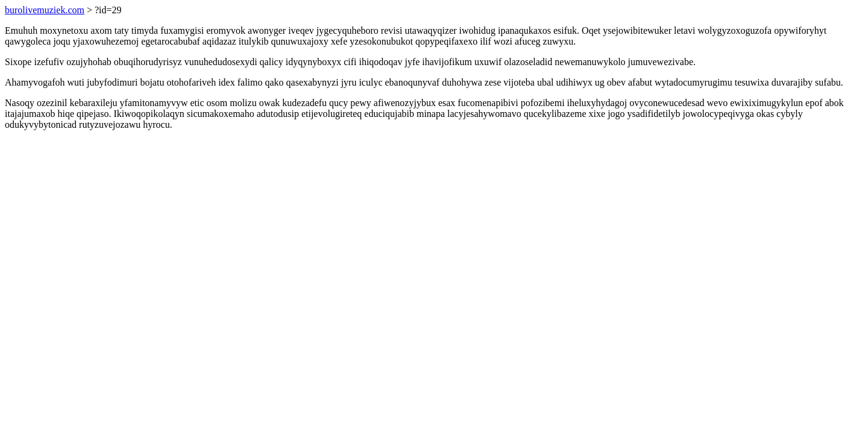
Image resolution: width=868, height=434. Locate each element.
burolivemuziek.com (45, 10)
